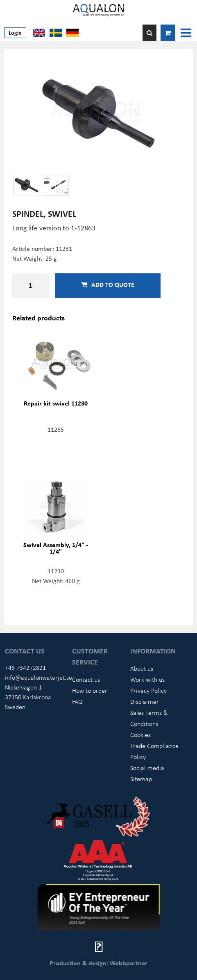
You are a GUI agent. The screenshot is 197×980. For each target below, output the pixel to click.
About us (142, 668)
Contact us (86, 679)
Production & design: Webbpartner (98, 963)
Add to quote (108, 284)
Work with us (147, 679)
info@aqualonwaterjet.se (38, 677)
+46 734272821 (25, 667)
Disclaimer (145, 701)
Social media (147, 768)
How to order (90, 690)
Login (15, 33)
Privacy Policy (148, 690)
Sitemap (141, 779)
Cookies (140, 734)
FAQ (77, 701)
